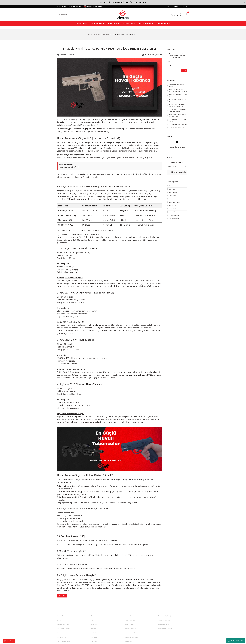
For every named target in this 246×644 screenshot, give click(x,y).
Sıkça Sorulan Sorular (64, 629)
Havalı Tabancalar (130, 620)
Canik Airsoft (95, 633)
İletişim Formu (61, 637)
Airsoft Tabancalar (130, 629)
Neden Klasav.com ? (63, 624)
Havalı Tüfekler (129, 616)
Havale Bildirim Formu (64, 642)
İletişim (59, 633)
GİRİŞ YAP (184, 7)
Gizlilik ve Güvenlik (164, 620)
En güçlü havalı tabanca (67, 579)
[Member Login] (180, 15)
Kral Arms (94, 637)
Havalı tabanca (64, 119)
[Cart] (187, 15)
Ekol (92, 620)
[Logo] (123, 15)
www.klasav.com (118, 588)
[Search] (72, 15)
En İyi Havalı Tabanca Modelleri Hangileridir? (118, 503)
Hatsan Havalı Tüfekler (131, 633)
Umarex (93, 629)
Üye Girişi (60, 620)
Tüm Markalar (179, 172)
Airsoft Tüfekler (129, 624)
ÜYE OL (176, 7)
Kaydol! (184, 71)
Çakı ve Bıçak (128, 642)
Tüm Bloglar (62, 596)
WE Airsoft (94, 624)
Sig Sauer (94, 642)
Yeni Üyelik (60, 616)
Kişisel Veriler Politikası (165, 629)
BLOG (168, 7)
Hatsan (93, 616)
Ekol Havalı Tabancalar (131, 637)
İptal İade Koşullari (164, 624)
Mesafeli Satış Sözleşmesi (166, 616)
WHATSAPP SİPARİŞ (236, 641)
